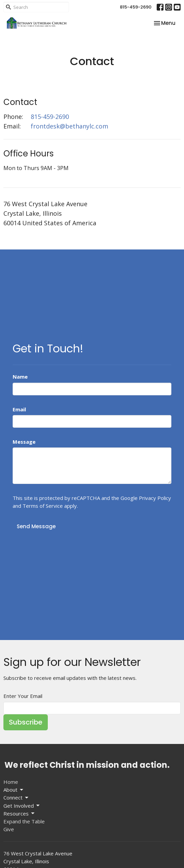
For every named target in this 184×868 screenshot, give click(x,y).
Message (24, 442)
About (14, 790)
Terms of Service (43, 506)
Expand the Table (24, 821)
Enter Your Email (23, 696)
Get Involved (22, 806)
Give (9, 829)
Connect (16, 798)
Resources (19, 814)
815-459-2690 (136, 7)
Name (20, 377)
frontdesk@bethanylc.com (69, 126)
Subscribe (26, 722)
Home (11, 782)
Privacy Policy (155, 498)
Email (19, 409)
